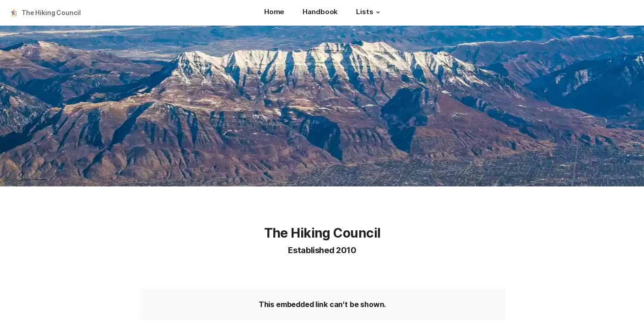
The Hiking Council (51, 13)
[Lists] (369, 13)
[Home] (274, 13)
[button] (378, 12)
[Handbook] (320, 13)
